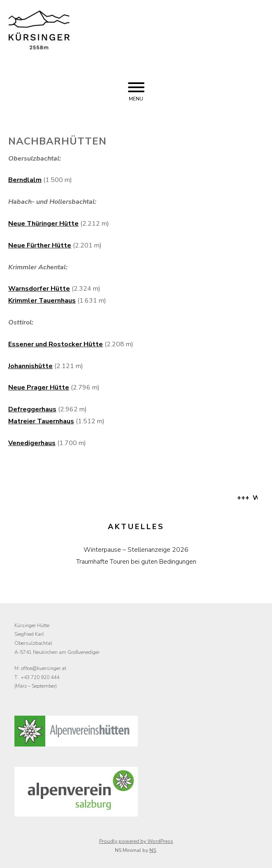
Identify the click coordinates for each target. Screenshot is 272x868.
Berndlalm (25, 180)
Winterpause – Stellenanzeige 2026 (136, 550)
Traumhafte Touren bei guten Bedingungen (136, 562)
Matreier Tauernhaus (41, 421)
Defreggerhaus (32, 409)
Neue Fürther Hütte (40, 245)
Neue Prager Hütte (39, 387)
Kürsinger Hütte (167, 40)
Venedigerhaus (32, 443)
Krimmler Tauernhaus (42, 301)
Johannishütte (30, 366)
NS (153, 850)
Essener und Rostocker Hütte (56, 344)
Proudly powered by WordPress (136, 841)
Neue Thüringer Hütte (43, 224)
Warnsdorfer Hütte (39, 289)
